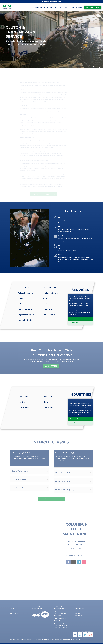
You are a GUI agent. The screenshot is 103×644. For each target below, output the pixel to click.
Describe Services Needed (67, 54)
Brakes (20, 298)
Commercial (49, 397)
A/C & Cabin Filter (24, 288)
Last (78, 39)
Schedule (67, 8)
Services (39, 8)
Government (24, 397)
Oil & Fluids (47, 298)
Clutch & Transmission (26, 309)
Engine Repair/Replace (26, 315)
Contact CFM (77, 8)
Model (73, 48)
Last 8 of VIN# (85, 48)
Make (62, 48)
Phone (79, 42)
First (62, 39)
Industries (48, 8)
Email (63, 42)
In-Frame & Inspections (51, 309)
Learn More (74, 323)
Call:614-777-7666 (92, 7)
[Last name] (84, 36)
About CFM (58, 8)
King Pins (46, 304)
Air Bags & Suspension (26, 293)
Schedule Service (76, 319)
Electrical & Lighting (25, 320)
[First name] (68, 36)
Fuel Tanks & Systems (50, 293)
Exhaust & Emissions (50, 288)
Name (63, 34)
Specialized (48, 407)
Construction (24, 407)
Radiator (21, 304)
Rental (47, 402)
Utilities (23, 402)
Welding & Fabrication (50, 315)
